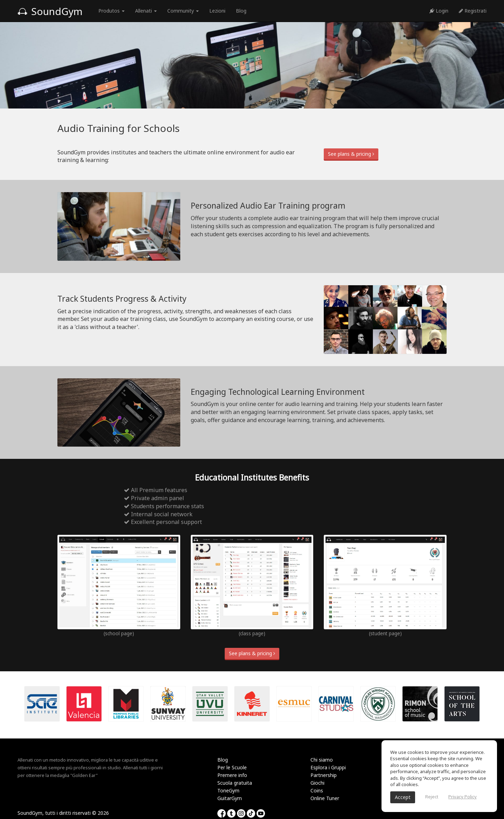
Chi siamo (322, 760)
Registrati (473, 11)
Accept (403, 797)
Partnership (324, 775)
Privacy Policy (463, 797)
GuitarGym (230, 798)
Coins (317, 790)
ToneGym (228, 790)
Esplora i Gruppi (328, 767)
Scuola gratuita (235, 783)
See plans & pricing (351, 154)
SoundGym (50, 11)
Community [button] (183, 11)
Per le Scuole (232, 767)
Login (439, 11)
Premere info (232, 775)
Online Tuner (325, 798)
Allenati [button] (146, 11)
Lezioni (217, 11)
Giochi (317, 783)
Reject (432, 797)
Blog (241, 11)
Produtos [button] (111, 11)
